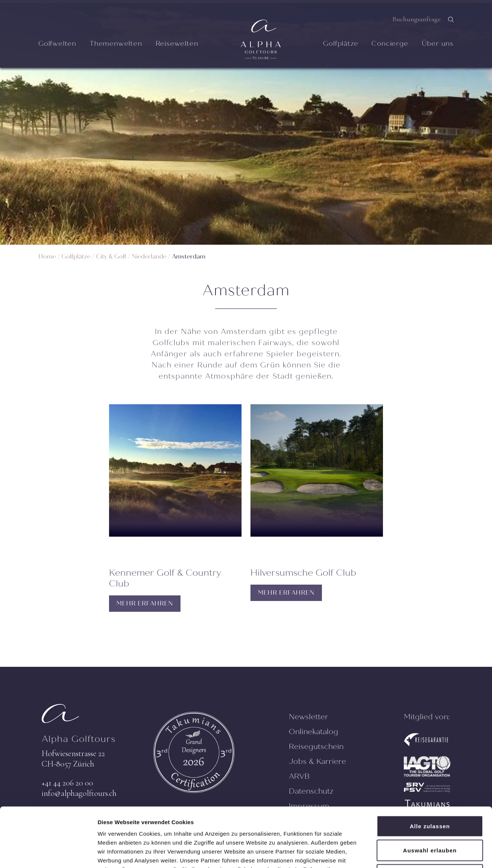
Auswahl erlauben (430, 795)
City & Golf (111, 256)
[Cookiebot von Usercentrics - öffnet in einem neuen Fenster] (48, 853)
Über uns (438, 44)
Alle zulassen (430, 770)
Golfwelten (57, 44)
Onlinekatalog (314, 732)
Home (47, 256)
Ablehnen (430, 819)
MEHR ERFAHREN (145, 603)
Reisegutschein (316, 747)
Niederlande (149, 256)
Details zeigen (396, 853)
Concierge (390, 44)
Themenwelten (116, 44)
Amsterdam (189, 256)
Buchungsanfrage (416, 19)
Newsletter (309, 717)
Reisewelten (177, 44)
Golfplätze (341, 44)
